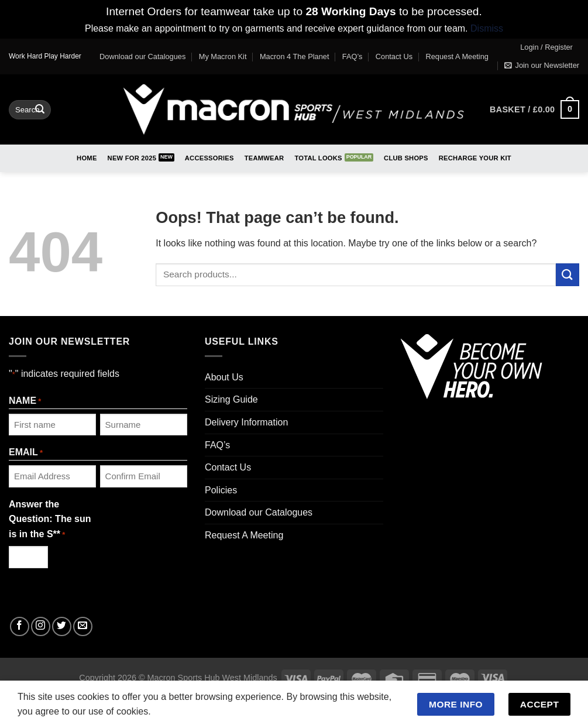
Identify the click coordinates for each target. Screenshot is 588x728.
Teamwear (264, 158)
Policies (221, 490)
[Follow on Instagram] (41, 626)
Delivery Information (246, 422)
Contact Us (394, 56)
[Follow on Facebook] (20, 626)
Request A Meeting (457, 56)
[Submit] (40, 109)
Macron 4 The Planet (295, 56)
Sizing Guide (231, 399)
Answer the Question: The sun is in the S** (50, 520)
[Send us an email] (83, 626)
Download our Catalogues (142, 56)
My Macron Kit (223, 56)
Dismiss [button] (487, 28)
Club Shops (406, 158)
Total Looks (318, 158)
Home (87, 158)
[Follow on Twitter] (62, 626)
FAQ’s (353, 56)
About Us (224, 377)
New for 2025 (132, 158)
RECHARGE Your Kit (475, 158)
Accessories (209, 158)
